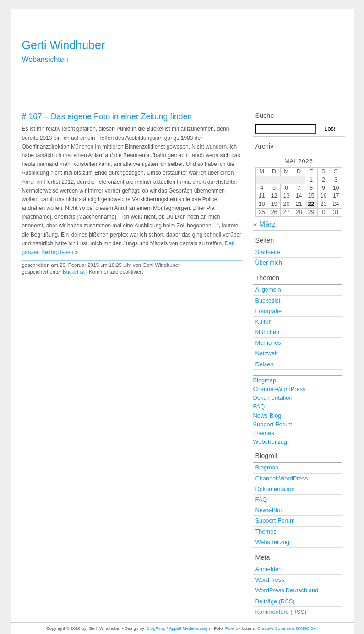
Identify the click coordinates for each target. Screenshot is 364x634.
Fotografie (269, 311)
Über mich (269, 262)
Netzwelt (267, 353)
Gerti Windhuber (64, 45)
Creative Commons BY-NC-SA (287, 628)
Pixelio (232, 628)
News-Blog (267, 416)
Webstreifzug (270, 442)
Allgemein (268, 289)
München (268, 332)
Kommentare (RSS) (281, 612)
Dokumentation (273, 398)
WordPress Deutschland (287, 590)
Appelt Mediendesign (190, 628)
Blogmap (265, 380)
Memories (268, 343)
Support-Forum (273, 424)
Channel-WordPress (280, 389)
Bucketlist (74, 272)
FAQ (259, 406)
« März (264, 224)
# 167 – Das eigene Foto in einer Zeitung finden (107, 116)
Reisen (265, 364)
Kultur (263, 322)
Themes (264, 433)
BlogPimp (156, 628)
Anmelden (269, 569)
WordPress (270, 580)
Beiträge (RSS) (275, 601)
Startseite (268, 252)
